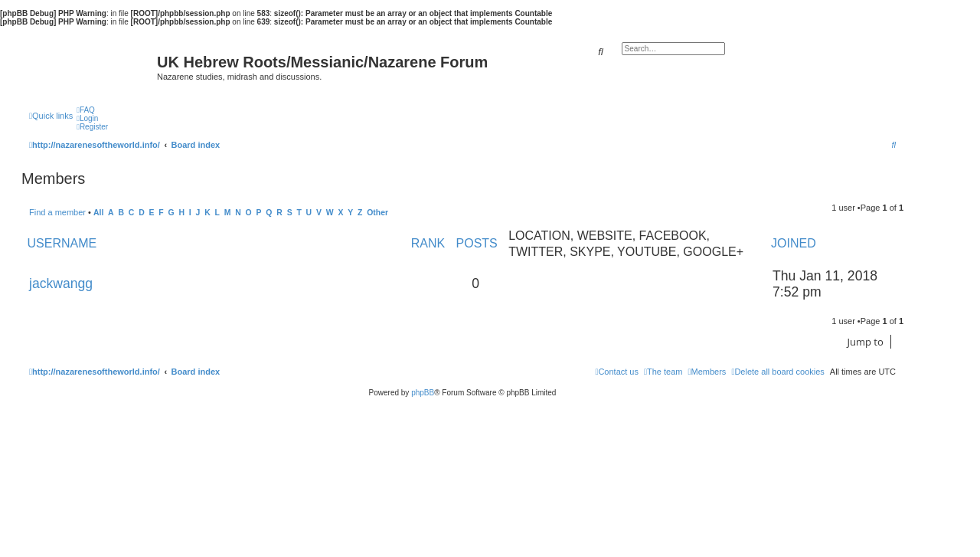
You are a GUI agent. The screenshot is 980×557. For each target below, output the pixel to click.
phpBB (423, 393)
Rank (428, 243)
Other (377, 213)
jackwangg (61, 283)
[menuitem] (86, 110)
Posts (477, 243)
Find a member (57, 212)
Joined (794, 243)
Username (62, 243)
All (98, 213)
